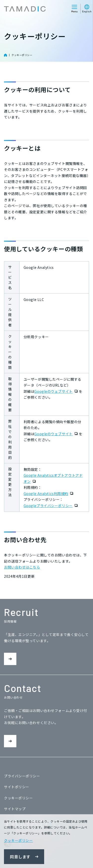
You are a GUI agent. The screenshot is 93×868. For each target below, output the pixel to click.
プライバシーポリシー (22, 776)
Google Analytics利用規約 (49, 494)
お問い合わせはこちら (22, 567)
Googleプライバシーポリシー (51, 506)
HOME (5, 55)
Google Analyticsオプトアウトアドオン (53, 478)
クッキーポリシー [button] (18, 840)
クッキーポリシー (22, 55)
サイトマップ (15, 809)
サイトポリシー (17, 787)
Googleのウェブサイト (56, 391)
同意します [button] (20, 857)
